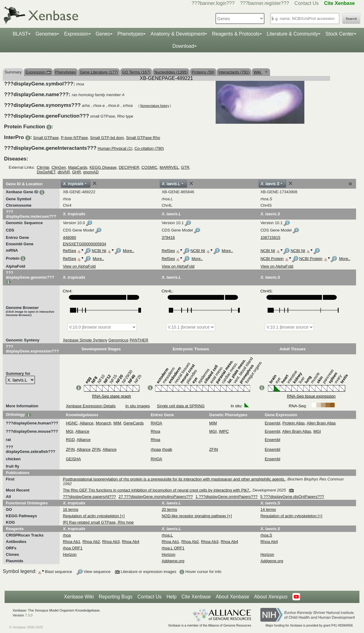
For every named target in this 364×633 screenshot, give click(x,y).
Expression (76, 34)
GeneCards (133, 423)
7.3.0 (29, 615)
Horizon (70, 554)
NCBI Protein (272, 259)
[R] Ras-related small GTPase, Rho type (98, 522)
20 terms (169, 509)
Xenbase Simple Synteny (85, 340)
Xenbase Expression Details (91, 406)
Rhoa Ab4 (130, 542)
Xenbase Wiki (79, 597)
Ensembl (272, 423)
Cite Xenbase (196, 597)
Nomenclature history (154, 106)
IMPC (224, 431)
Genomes (46, 34)
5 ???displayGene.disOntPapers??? (292, 497)
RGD (70, 440)
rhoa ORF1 (72, 548)
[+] (123, 516)
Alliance (87, 423)
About (271, 597)
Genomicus (118, 340)
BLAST (20, 34)
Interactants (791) (234, 72)
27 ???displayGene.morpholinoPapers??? (156, 497)
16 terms (71, 509)
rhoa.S (266, 535)
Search (351, 19)
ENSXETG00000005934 (84, 244)
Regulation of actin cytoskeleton (91, 516)
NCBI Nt (99, 251)
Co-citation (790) (149, 148)
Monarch (104, 423)
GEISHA (73, 459)
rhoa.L (167, 535)
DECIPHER (129, 167)
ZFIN (70, 449)
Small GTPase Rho (143, 138)
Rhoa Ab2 (91, 542)
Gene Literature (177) (99, 72)
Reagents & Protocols (236, 34)
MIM (117, 423)
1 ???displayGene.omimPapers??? (227, 497)
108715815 (270, 237)
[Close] (95, 183)
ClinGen (59, 167)
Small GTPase (46, 138)
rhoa (67, 535)
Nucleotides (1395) (171, 72)
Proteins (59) (203, 72)
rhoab (167, 449)
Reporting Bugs (116, 597)
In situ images (138, 406)
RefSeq (69, 251)
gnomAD (91, 172)
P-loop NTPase (74, 138)
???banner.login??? (213, 3)
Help (171, 597)
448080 (69, 237)
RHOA (157, 423)
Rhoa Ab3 (111, 542)
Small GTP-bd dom (107, 138)
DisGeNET (46, 172)
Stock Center (340, 34)
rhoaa (156, 449)
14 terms (268, 509)
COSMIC (150, 167)
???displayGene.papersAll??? (89, 497)
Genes (103, 34)
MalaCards (78, 167)
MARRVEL (169, 167)
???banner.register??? (265, 3)
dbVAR (64, 172)
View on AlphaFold (79, 266)
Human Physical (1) (115, 148)
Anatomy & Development (178, 34)
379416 (168, 237)
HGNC (72, 423)
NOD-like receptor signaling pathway (194, 516)
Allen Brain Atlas (321, 423)
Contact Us (307, 3)
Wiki (258, 72)
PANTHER (139, 340)
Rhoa (156, 431)
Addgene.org (173, 561)
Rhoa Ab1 (71, 542)
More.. (129, 251)
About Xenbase (232, 597)
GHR (77, 172)
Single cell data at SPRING (181, 406)
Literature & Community (292, 34)
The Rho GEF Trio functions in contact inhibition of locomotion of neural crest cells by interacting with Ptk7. (156, 490)
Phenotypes (130, 34)
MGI (70, 431)
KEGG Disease (103, 167)
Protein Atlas (293, 423)
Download (183, 46)
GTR (185, 167)
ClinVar (43, 167)
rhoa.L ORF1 (173, 548)
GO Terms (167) (136, 72)
